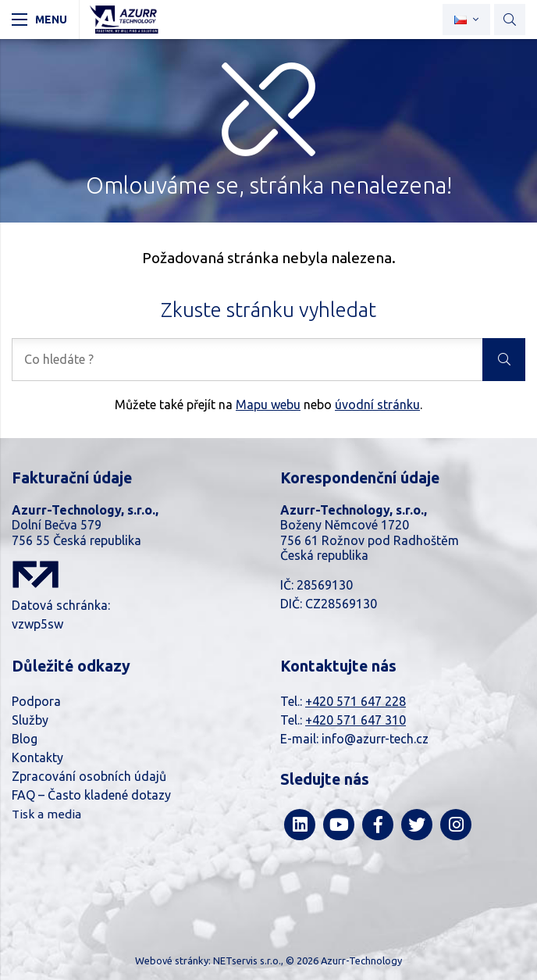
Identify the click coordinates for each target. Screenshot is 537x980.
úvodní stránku (377, 404)
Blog (25, 739)
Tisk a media (46, 814)
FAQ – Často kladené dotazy (91, 795)
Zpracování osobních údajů (89, 776)
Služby (30, 720)
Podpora (36, 701)
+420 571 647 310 (356, 720)
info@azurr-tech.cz (375, 739)
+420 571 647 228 (356, 701)
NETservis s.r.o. (247, 960)
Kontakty (37, 757)
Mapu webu (268, 404)
